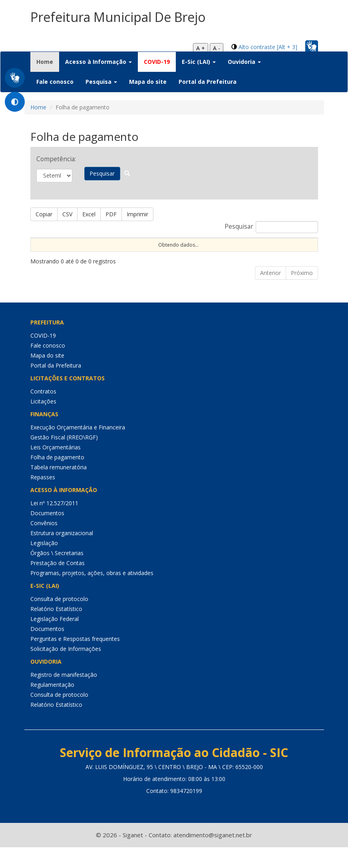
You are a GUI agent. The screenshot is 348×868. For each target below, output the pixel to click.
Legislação (44, 564)
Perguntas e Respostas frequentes (75, 659)
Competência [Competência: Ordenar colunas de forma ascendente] (288, 251)
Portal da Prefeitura (208, 82)
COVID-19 (157, 62)
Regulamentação (52, 705)
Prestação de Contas (58, 584)
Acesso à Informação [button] (98, 62)
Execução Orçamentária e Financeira (78, 448)
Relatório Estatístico (56, 630)
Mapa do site (148, 82)
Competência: (54, 159)
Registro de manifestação (64, 695)
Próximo (302, 294)
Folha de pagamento (57, 478)
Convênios (44, 544)
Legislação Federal (55, 640)
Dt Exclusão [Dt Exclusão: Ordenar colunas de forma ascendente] (184, 248)
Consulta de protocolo (59, 620)
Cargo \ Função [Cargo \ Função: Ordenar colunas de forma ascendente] (246, 248)
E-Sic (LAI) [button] (199, 62)
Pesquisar (105, 173)
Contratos (43, 412)
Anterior (270, 294)
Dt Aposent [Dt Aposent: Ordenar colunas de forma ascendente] (146, 248)
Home (48, 61)
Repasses (43, 498)
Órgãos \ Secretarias (57, 574)
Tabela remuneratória (59, 488)
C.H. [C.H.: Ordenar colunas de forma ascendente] (216, 251)
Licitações (43, 422)
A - (217, 48)
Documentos (47, 534)
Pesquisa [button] (101, 82)
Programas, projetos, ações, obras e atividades (92, 594)
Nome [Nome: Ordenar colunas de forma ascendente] (42, 251)
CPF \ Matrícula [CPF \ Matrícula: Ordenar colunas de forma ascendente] (77, 248)
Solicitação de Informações (66, 669)
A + (201, 48)
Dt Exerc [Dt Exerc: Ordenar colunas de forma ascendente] (112, 248)
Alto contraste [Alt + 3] (268, 47)
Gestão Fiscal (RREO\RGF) (64, 458)
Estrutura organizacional (62, 554)
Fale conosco (55, 82)
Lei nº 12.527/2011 (54, 524)
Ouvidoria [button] (244, 62)
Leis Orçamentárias (56, 468)
